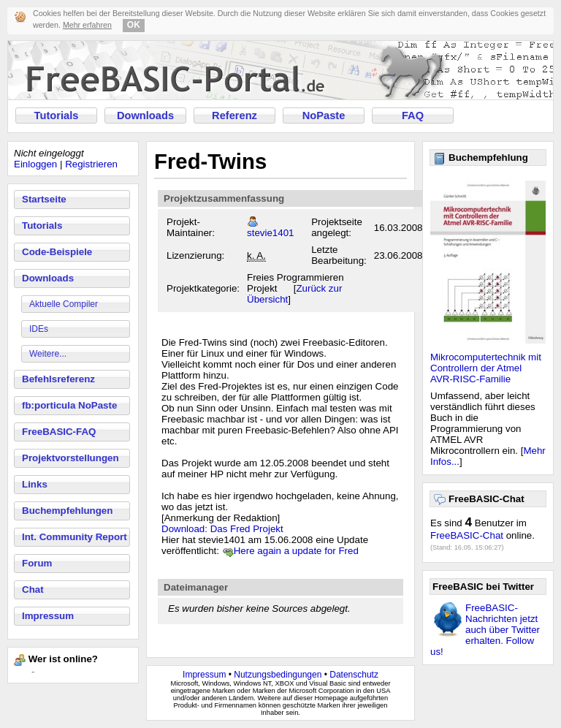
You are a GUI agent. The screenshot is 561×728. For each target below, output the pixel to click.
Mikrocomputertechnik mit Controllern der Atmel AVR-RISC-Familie (486, 368)
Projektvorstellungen (70, 458)
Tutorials (57, 115)
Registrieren (91, 164)
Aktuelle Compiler (64, 304)
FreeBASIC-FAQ (59, 432)
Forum (37, 563)
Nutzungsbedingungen (278, 675)
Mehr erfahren (87, 25)
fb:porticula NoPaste (69, 405)
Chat (33, 589)
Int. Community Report (75, 537)
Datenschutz (354, 675)
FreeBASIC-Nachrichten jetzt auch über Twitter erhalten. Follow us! (485, 630)
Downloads (145, 115)
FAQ (413, 115)
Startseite (44, 199)
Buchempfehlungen (67, 511)
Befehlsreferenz (58, 379)
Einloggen (35, 164)
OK (134, 25)
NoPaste (324, 115)
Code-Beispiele (57, 252)
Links (35, 484)
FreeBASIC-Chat (467, 535)
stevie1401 (270, 233)
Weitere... (48, 354)
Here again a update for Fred (296, 551)
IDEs (39, 329)
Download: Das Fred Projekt (222, 529)
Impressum (48, 616)
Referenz (234, 115)
